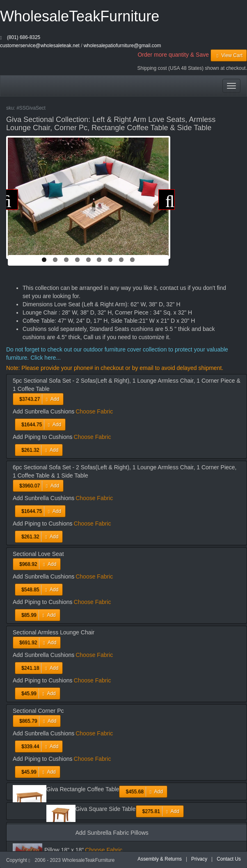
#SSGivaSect (31, 108)
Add (38, 399)
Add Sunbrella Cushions (43, 411)
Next (167, 200)
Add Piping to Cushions (43, 437)
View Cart (229, 55)
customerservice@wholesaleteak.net (40, 46)
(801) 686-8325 (24, 37)
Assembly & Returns (160, 859)
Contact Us (229, 859)
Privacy (199, 859)
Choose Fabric (94, 411)
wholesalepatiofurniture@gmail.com (122, 46)
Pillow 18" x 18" (64, 850)
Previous (10, 200)
